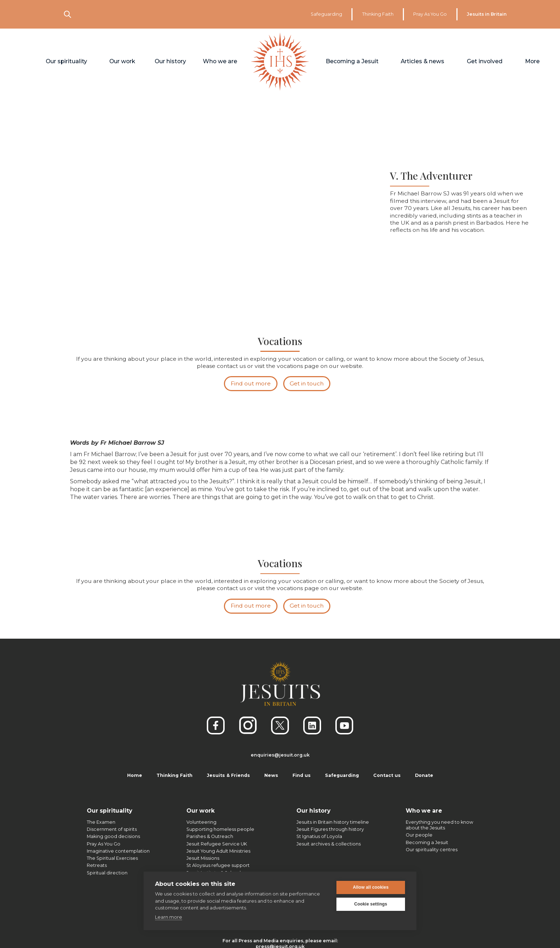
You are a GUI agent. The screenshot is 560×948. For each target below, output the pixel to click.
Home (135, 775)
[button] (66, 62)
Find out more (251, 385)
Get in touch (307, 385)
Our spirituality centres (432, 850)
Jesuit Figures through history (330, 829)
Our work (201, 811)
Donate (424, 775)
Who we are (424, 811)
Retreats (97, 865)
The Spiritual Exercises (112, 858)
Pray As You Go (430, 14)
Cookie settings (371, 904)
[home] (280, 62)
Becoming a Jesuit (427, 842)
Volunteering (201, 822)
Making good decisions (113, 836)
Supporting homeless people (220, 829)
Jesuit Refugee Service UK (217, 844)
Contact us (387, 775)
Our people (419, 835)
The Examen (101, 822)
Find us (302, 775)
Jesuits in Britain (487, 14)
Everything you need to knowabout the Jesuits (439, 825)
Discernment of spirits (112, 829)
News (271, 775)
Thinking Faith (378, 14)
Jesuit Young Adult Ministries (218, 851)
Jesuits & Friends (228, 775)
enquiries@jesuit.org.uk (280, 755)
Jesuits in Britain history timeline (333, 822)
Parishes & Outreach (210, 836)
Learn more (169, 917)
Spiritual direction (107, 873)
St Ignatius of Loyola (319, 836)
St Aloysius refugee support (218, 865)
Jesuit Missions (203, 858)
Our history (313, 811)
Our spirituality (109, 811)
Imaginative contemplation (118, 851)
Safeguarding (326, 14)
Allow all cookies (371, 887)
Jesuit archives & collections (329, 844)
